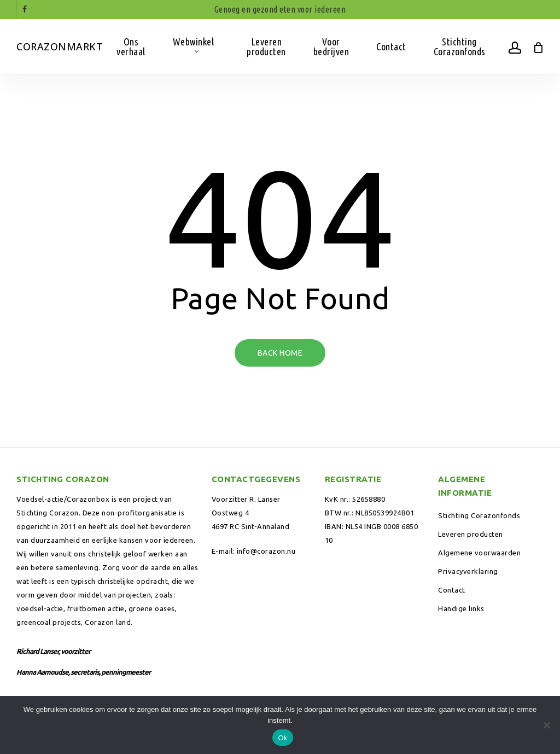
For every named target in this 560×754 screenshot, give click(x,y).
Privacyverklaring (468, 571)
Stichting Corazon (48, 513)
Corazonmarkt (60, 47)
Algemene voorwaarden (479, 553)
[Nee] (546, 725)
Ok (282, 738)
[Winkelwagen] (538, 47)
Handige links (461, 608)
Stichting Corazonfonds (479, 515)
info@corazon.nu (266, 551)
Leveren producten (471, 534)
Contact (452, 590)
